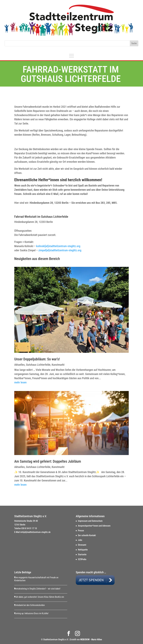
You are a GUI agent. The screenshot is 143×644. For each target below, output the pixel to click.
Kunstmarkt (58, 365)
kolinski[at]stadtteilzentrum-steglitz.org (58, 246)
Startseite (82, 554)
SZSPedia (82, 559)
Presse (81, 531)
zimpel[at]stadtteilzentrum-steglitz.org (59, 250)
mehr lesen (20, 382)
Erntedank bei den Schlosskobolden (30, 605)
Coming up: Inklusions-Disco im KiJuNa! (31, 613)
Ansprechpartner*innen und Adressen (94, 526)
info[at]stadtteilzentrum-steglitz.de (35, 532)
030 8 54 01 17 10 (29, 528)
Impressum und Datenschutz (90, 521)
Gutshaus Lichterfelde (38, 365)
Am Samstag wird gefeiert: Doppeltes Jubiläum (48, 461)
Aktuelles (19, 365)
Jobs (80, 540)
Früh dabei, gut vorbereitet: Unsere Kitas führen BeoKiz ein (39, 597)
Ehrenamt (82, 545)
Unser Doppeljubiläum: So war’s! (37, 359)
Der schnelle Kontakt (87, 535)
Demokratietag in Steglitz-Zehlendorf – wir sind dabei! (37, 589)
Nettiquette (83, 550)
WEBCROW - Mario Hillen (91, 639)
